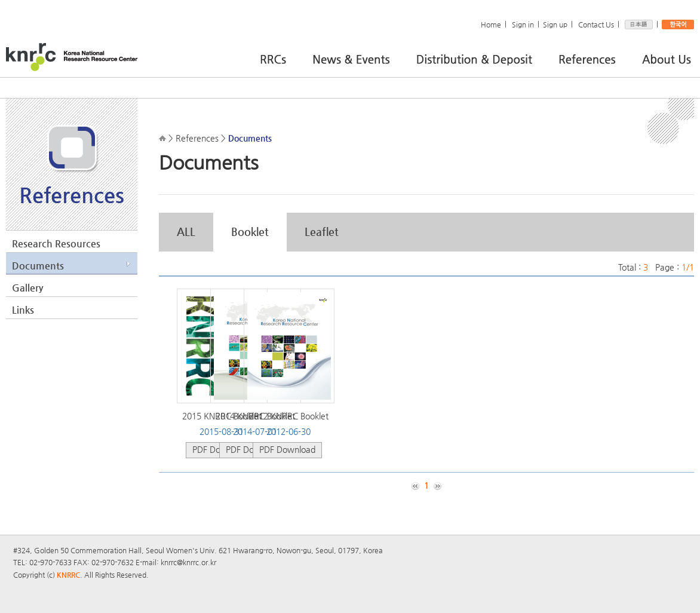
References (597, 58)
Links (23, 310)
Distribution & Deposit (485, 58)
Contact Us (596, 24)
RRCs (284, 58)
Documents (38, 266)
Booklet (250, 232)
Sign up (555, 24)
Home (491, 24)
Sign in (523, 24)
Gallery (27, 288)
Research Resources (56, 243)
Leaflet (322, 232)
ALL (186, 232)
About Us (666, 58)
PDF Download (287, 449)
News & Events (362, 58)
